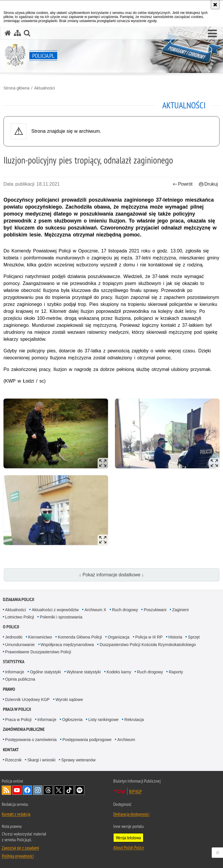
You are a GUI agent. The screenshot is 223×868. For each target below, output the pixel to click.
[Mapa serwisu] (17, 33)
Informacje (15, 672)
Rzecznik (14, 760)
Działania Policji (19, 599)
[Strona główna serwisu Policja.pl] (8, 33)
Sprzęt (194, 637)
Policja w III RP (149, 637)
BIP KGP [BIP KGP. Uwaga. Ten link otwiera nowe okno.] (135, 791)
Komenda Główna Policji (80, 637)
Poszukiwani (155, 610)
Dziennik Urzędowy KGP (27, 700)
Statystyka (14, 662)
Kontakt (11, 750)
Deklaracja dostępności (131, 814)
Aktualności (44, 88)
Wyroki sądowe (69, 700)
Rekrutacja (134, 720)
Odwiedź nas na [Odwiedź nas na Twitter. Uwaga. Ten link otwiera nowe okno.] (59, 790)
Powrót (183, 184)
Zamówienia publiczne (24, 729)
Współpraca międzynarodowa (67, 645)
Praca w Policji (17, 709)
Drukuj (208, 184)
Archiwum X (95, 610)
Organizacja (119, 637)
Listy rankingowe (103, 720)
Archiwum (126, 740)
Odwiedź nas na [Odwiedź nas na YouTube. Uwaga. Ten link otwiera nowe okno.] (17, 790)
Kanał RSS (6, 790)
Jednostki (14, 637)
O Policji (11, 627)
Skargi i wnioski (41, 760)
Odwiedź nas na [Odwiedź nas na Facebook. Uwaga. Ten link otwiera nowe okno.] (27, 790)
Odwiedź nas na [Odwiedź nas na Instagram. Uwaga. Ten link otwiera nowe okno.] (38, 790)
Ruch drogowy (125, 610)
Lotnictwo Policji (20, 617)
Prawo (9, 689)
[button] (212, 34)
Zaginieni (180, 610)
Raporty (176, 672)
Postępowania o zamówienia (31, 740)
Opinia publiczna (20, 679)
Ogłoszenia (72, 720)
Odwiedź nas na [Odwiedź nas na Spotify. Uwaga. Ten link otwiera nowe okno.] (80, 790)
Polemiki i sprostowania (61, 617)
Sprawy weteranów (78, 760)
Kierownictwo (40, 637)
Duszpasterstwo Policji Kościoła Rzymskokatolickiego (148, 645)
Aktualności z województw (55, 610)
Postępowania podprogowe (87, 740)
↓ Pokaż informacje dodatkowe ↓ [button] (111, 575)
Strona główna (17, 88)
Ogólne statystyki (45, 672)
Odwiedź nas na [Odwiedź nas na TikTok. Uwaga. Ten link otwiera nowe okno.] (69, 790)
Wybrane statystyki (84, 672)
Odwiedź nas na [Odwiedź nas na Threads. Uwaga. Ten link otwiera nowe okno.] (48, 790)
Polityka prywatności (18, 856)
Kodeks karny (119, 672)
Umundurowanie (20, 645)
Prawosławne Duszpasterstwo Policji (38, 652)
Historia (175, 637)
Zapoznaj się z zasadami (20, 848)
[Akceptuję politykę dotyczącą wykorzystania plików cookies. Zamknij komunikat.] (215, 5)
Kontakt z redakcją (16, 814)
